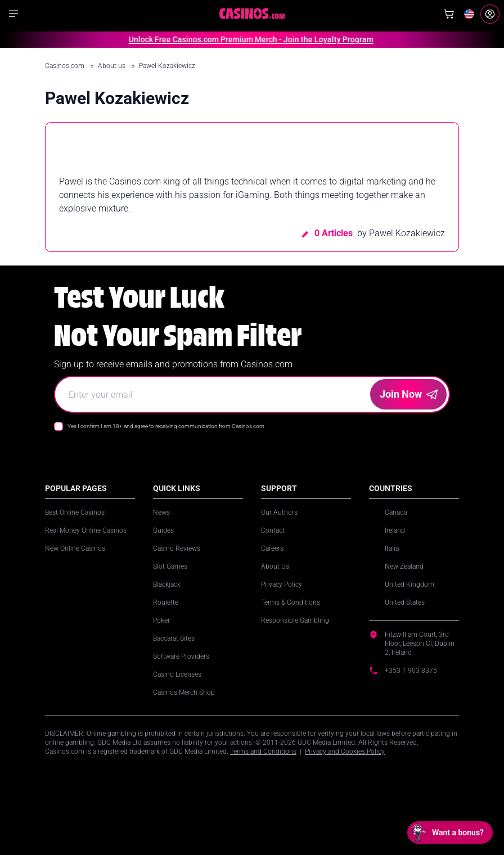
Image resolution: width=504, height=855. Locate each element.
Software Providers (181, 656)
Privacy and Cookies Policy (345, 751)
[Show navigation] (13, 13)
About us (112, 66)
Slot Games (170, 566)
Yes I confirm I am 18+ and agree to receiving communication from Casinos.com (166, 426)
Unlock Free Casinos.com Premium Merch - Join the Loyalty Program (245, 39)
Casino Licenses (177, 674)
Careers (272, 548)
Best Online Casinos (75, 512)
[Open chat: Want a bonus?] (450, 832)
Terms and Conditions (263, 751)
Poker (161, 620)
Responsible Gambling (295, 620)
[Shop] (449, 14)
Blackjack (167, 584)
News (161, 512)
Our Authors (279, 512)
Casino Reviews (177, 548)
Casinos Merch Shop (184, 692)
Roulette (166, 602)
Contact (273, 530)
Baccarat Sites (174, 638)
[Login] (490, 14)
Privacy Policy (282, 584)
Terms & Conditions (291, 602)
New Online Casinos (75, 548)
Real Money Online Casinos (86, 530)
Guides (163, 530)
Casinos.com (66, 66)
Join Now (409, 394)
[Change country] (469, 14)
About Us (275, 566)
